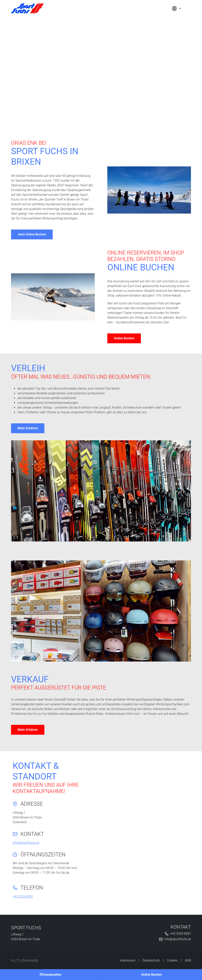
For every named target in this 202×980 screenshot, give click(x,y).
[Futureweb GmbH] (24, 960)
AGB (188, 960)
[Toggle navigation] (189, 8)
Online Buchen (124, 338)
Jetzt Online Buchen (32, 234)
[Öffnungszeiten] (50, 975)
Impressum (127, 960)
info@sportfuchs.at (26, 843)
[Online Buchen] (152, 975)
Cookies (172, 960)
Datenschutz (151, 960)
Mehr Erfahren (28, 428)
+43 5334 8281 (23, 896)
